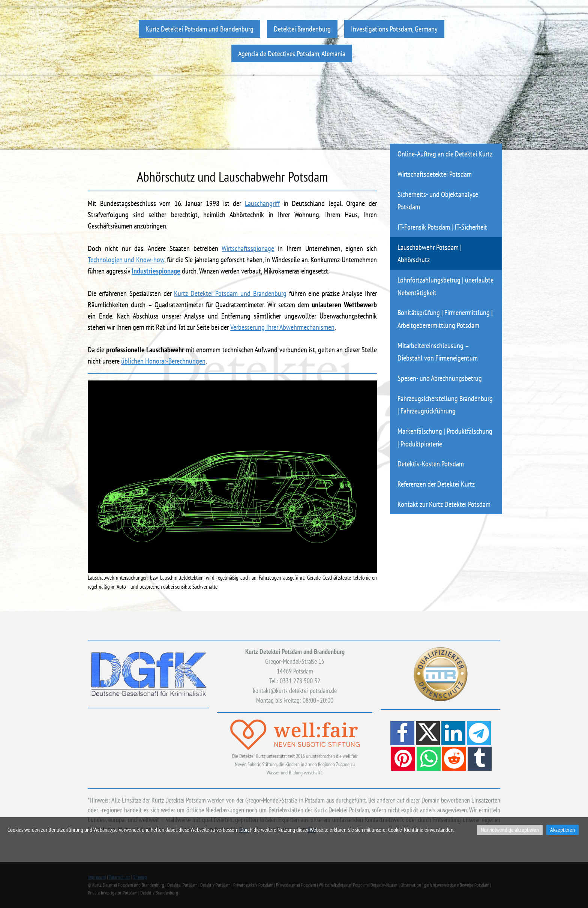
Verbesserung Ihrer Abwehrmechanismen (282, 327)
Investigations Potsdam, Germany (394, 29)
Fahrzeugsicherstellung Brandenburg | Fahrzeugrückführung (445, 405)
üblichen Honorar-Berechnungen (163, 361)
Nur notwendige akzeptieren (510, 830)
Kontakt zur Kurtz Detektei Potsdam (444, 504)
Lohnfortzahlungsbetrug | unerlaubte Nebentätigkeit (445, 286)
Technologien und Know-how (126, 260)
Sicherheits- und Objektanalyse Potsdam (438, 201)
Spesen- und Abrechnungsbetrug (440, 378)
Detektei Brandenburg (302, 29)
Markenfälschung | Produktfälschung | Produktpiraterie (445, 437)
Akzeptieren (562, 830)
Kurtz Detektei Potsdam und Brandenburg (199, 29)
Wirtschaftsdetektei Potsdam (435, 174)
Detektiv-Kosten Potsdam (431, 464)
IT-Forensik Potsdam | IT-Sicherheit (442, 227)
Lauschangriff (262, 203)
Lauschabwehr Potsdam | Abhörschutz (430, 253)
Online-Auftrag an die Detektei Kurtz (445, 154)
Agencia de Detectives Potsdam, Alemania (292, 53)
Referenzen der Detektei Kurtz (436, 484)
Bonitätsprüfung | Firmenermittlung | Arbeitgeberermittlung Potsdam (445, 319)
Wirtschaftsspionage (248, 248)
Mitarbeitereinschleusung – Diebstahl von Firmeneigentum (438, 352)
